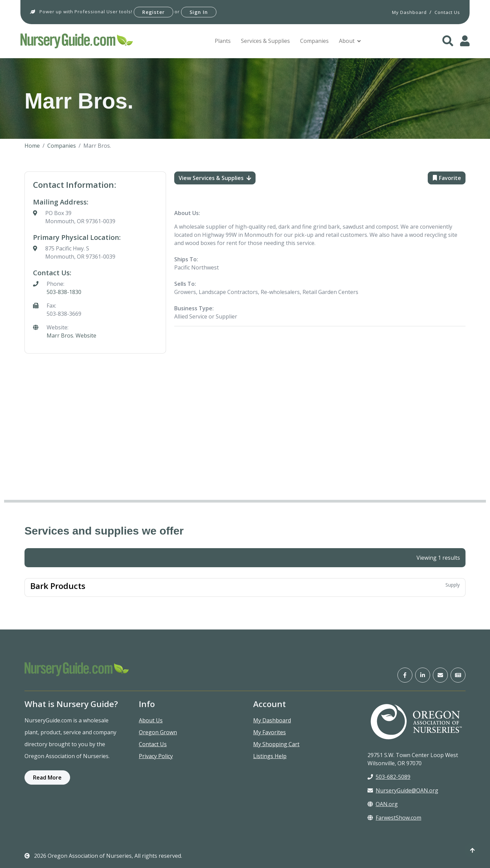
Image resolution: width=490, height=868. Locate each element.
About (347, 41)
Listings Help (270, 756)
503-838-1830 (64, 292)
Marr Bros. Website (71, 335)
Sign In (199, 12)
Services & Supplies (265, 41)
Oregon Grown (158, 732)
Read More (47, 777)
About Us (151, 720)
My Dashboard (272, 720)
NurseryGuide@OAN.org (403, 790)
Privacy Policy (156, 756)
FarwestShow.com (394, 818)
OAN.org (383, 804)
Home (32, 146)
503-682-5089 (389, 777)
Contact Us (153, 744)
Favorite (447, 178)
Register (153, 12)
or (177, 12)
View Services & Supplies (215, 178)
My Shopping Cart (276, 744)
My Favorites (269, 732)
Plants (223, 41)
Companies (314, 41)
